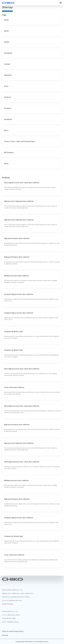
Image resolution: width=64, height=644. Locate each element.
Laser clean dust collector (14, 387)
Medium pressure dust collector (16, 276)
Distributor (8, 53)
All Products (9, 152)
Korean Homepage (8, 604)
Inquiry (7, 42)
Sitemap (5, 635)
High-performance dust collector (17, 238)
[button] (61, 3)
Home (6, 20)
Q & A (6, 86)
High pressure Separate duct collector (19, 201)
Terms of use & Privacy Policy (13, 631)
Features (8, 97)
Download (8, 119)
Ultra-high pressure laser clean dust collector (22, 183)
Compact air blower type (13, 332)
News (6, 130)
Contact (7, 64)
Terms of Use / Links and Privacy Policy (19, 141)
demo (6, 164)
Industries (8, 75)
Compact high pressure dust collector (19, 294)
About (6, 31)
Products (8, 108)
